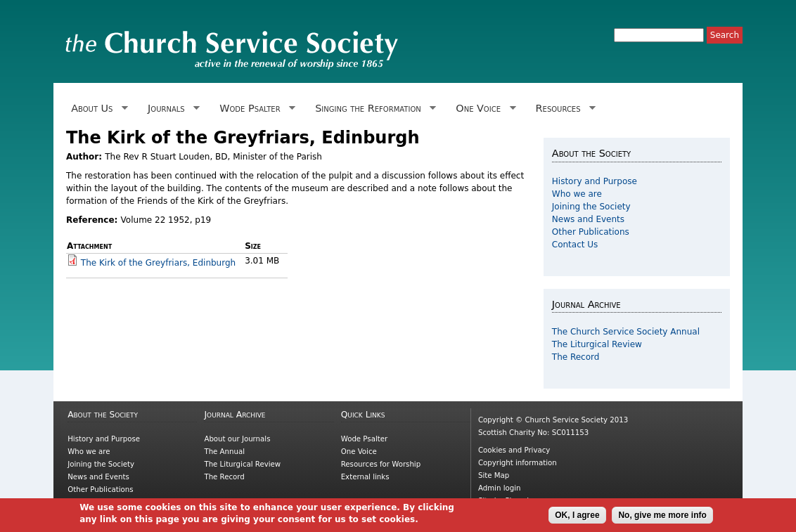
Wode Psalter (255, 109)
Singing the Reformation (373, 109)
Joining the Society (591, 207)
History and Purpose (595, 181)
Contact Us (575, 245)
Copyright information (518, 463)
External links (365, 477)
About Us (97, 109)
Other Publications (591, 232)
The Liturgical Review (597, 344)
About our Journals (237, 439)
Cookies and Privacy (514, 450)
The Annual (224, 452)
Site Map (494, 475)
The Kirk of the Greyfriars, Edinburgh (158, 263)
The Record (576, 357)
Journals (171, 109)
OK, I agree (577, 518)
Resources (563, 109)
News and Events (588, 219)
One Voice (483, 109)
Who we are (577, 194)
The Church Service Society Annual (626, 332)
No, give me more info (662, 518)
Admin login (500, 488)
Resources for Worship (381, 464)
